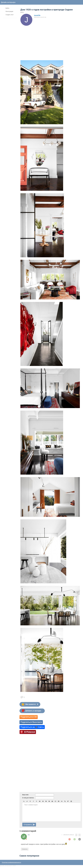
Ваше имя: (25, 795)
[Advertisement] (51, 40)
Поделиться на (32, 727)
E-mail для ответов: (28, 798)
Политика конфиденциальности (11, 862)
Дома (22, 12)
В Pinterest (30, 732)
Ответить (25, 849)
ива (29, 835)
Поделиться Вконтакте (31, 722)
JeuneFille (37, 15)
